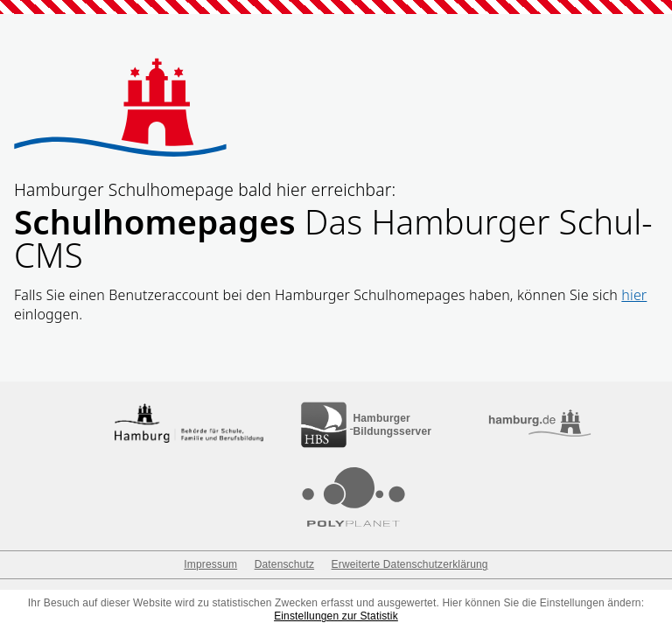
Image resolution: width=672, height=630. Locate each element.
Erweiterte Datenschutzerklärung (410, 564)
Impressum (210, 564)
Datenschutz (284, 564)
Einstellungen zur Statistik (336, 616)
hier (634, 295)
